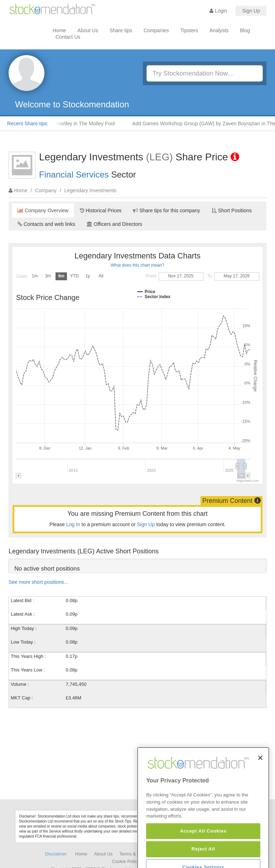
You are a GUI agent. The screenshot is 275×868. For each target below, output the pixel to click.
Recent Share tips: (28, 123)
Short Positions (232, 210)
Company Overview (43, 210)
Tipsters (189, 30)
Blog (245, 30)
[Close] (260, 781)
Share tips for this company (167, 210)
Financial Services (74, 174)
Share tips (121, 30)
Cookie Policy (126, 862)
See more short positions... (38, 582)
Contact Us (68, 37)
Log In (73, 524)
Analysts (219, 30)
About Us (88, 30)
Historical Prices (101, 210)
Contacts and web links (46, 224)
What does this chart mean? (137, 265)
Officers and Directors (114, 224)
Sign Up (251, 11)
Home (59, 30)
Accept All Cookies (203, 855)
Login (218, 11)
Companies (156, 30)
